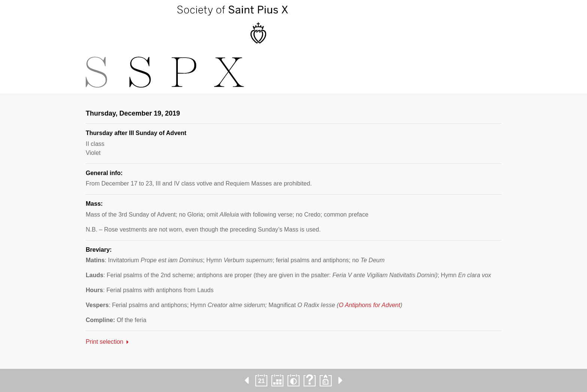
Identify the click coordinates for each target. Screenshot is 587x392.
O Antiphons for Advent (369, 305)
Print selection (105, 342)
